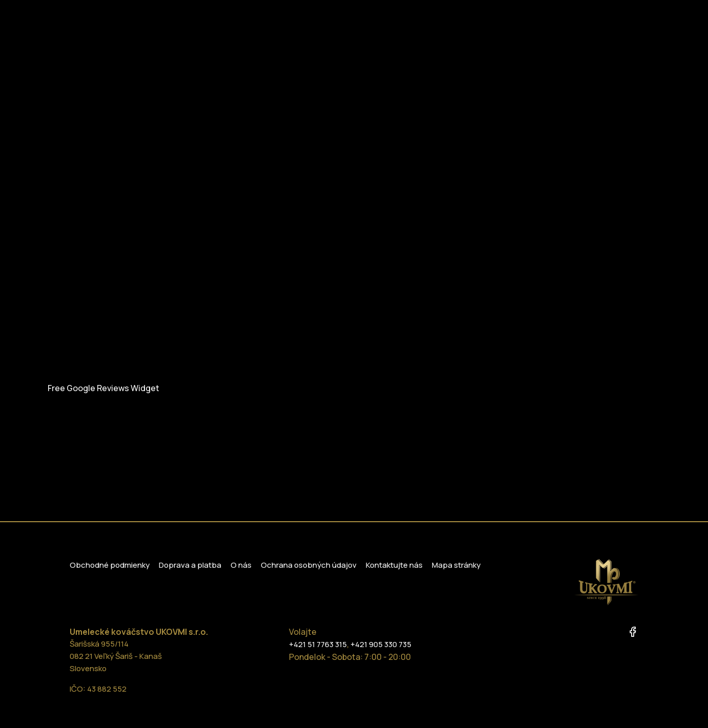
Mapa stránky (456, 565)
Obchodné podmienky (110, 565)
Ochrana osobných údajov (309, 565)
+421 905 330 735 (381, 644)
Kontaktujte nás (394, 565)
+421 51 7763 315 (318, 644)
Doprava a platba (190, 565)
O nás (241, 565)
